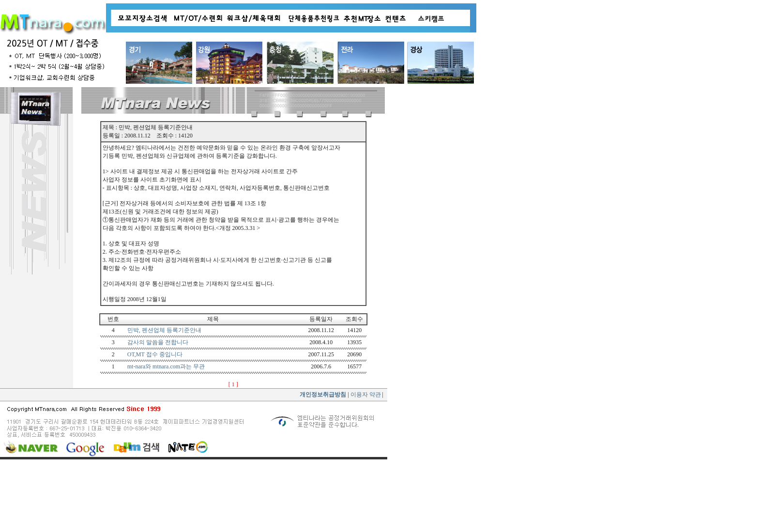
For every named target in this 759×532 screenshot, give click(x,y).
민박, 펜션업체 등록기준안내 (164, 330)
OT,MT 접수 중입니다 (155, 354)
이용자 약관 (365, 395)
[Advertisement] (194, 496)
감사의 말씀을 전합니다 (158, 342)
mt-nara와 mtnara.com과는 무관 (166, 366)
